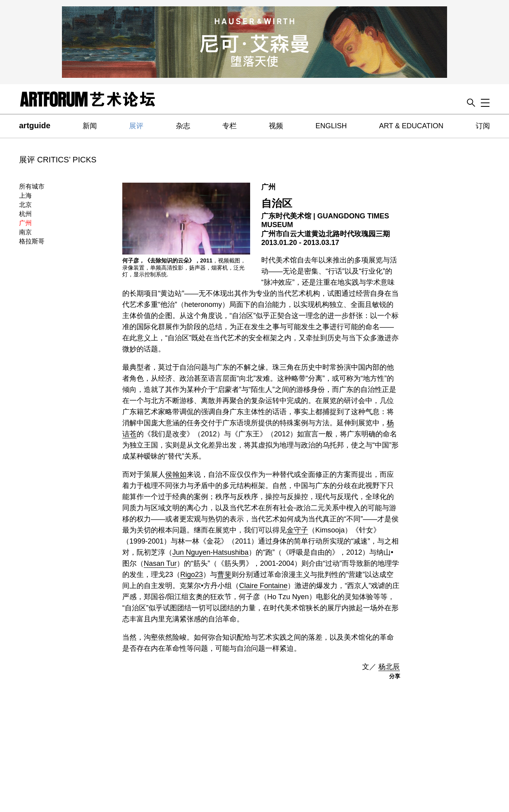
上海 (25, 196)
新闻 (90, 126)
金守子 (297, 530)
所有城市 (32, 186)
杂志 (183, 126)
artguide (35, 125)
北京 (25, 205)
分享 (395, 676)
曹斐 (224, 575)
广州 (25, 223)
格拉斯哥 (32, 241)
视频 (276, 126)
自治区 (277, 203)
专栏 (229, 126)
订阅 (483, 126)
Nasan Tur (160, 563)
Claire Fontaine (263, 586)
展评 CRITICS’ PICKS (58, 160)
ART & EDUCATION (411, 126)
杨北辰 (389, 667)
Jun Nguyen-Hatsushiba (210, 552)
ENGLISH (331, 126)
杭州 (25, 214)
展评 (136, 126)
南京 (25, 232)
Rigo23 (192, 575)
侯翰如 (176, 474)
